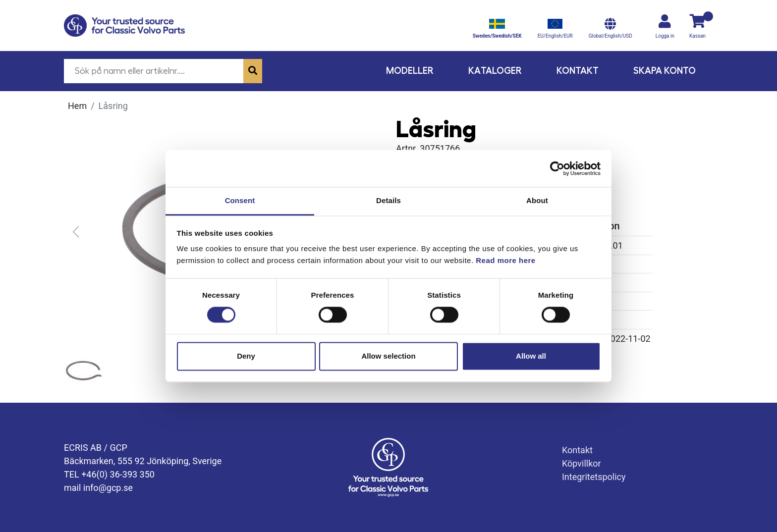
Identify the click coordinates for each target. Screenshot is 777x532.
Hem (77, 106)
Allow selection (388, 356)
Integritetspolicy (594, 477)
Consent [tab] (240, 200)
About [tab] (537, 200)
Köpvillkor (582, 463)
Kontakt (578, 71)
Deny (246, 356)
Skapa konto (665, 71)
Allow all (531, 356)
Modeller (410, 71)
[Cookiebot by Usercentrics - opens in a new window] (557, 168)
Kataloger (495, 71)
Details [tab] (388, 200)
